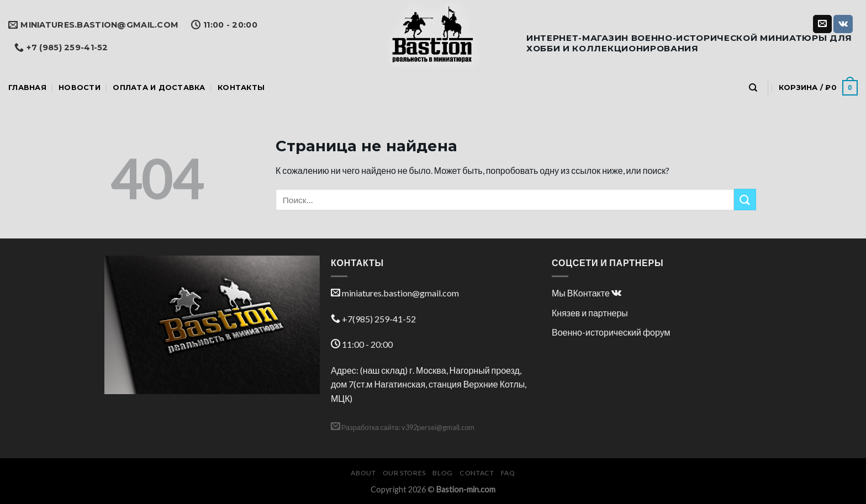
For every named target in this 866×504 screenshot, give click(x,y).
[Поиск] (753, 88)
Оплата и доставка (159, 87)
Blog (442, 473)
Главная (27, 87)
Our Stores (404, 473)
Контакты (241, 87)
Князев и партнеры (590, 313)
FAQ (508, 473)
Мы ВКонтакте (587, 293)
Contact (477, 473)
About (363, 473)
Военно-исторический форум (611, 332)
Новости (80, 87)
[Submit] (745, 200)
